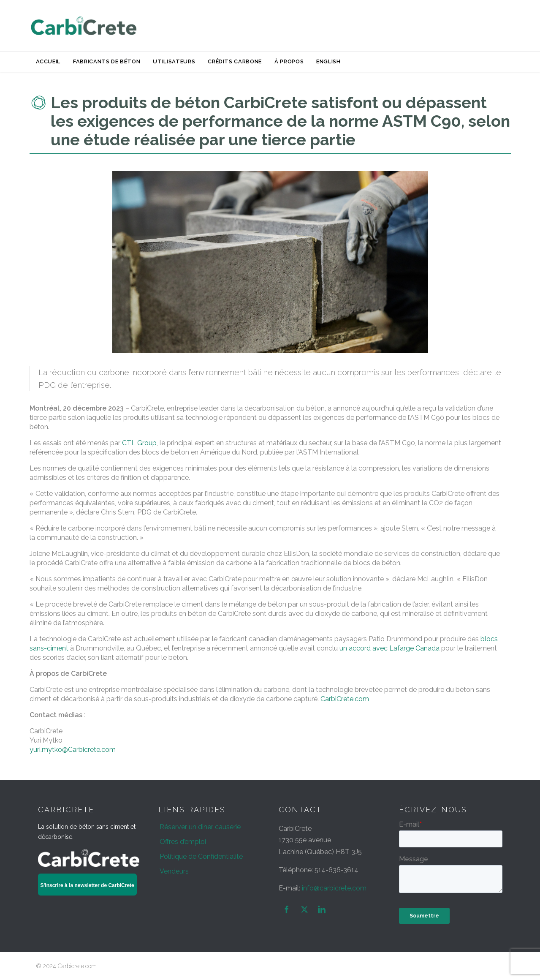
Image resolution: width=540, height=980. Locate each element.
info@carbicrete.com (334, 888)
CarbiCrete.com (345, 699)
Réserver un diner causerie (200, 827)
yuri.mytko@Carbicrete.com (73, 750)
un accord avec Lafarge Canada (389, 648)
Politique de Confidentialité (201, 856)
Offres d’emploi (183, 842)
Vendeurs (174, 871)
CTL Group (139, 443)
